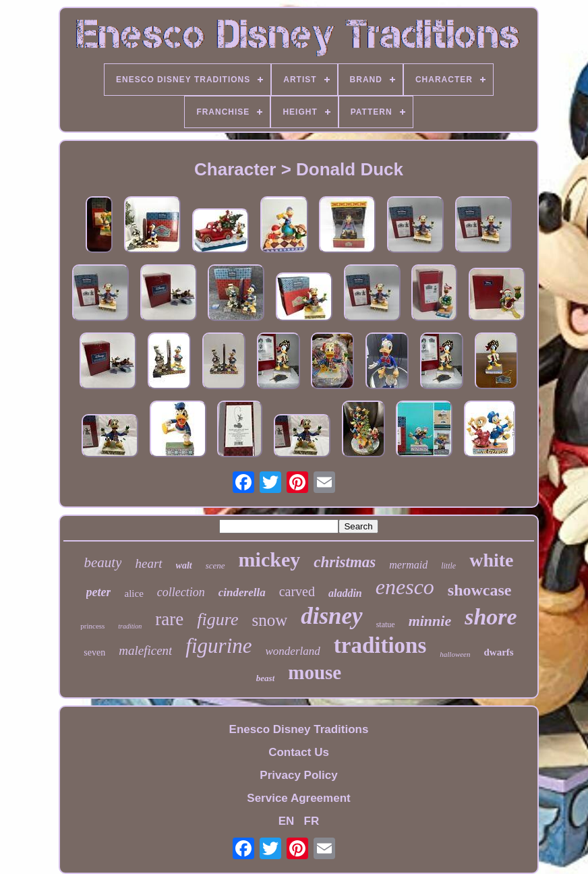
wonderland (293, 651)
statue (386, 624)
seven (94, 652)
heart (148, 563)
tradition (130, 626)
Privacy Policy (298, 775)
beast (265, 678)
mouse (315, 672)
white (491, 560)
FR (312, 821)
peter (99, 592)
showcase (480, 590)
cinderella (242, 592)
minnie (430, 621)
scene (215, 565)
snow (269, 620)
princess (92, 626)
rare (169, 619)
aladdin (345, 593)
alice (134, 593)
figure (217, 619)
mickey (270, 559)
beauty (103, 562)
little (448, 566)
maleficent (145, 650)
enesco (405, 587)
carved (297, 591)
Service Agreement (298, 798)
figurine (218, 646)
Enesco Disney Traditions (299, 729)
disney (331, 616)
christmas (345, 562)
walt (184, 565)
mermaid (408, 565)
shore (491, 617)
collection (181, 592)
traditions (380, 645)
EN (287, 821)
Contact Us (299, 752)
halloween (455, 654)
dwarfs (499, 652)
